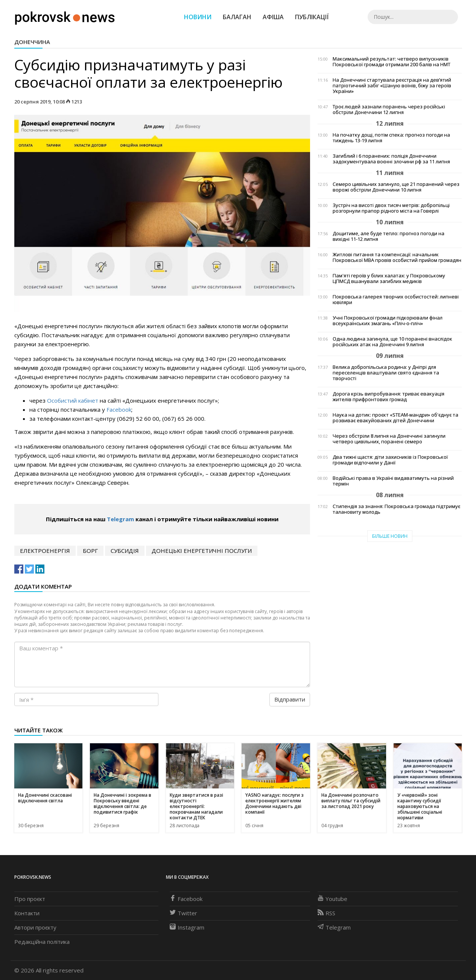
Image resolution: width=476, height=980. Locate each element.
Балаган (237, 17)
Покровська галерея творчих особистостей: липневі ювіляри (396, 300)
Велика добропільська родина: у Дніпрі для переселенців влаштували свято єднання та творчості (386, 373)
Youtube (332, 899)
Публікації (312, 17)
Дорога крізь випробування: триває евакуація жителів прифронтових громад (389, 397)
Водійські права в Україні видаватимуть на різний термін (393, 481)
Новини (198, 17)
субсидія (125, 551)
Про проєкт (30, 899)
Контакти (27, 913)
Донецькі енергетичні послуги (202, 551)
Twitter (183, 913)
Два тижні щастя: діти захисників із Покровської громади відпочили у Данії (390, 460)
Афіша (273, 17)
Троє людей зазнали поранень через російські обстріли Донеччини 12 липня (389, 110)
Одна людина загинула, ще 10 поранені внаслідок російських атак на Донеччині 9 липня (392, 342)
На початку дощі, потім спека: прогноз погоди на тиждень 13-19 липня (391, 138)
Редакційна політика (42, 942)
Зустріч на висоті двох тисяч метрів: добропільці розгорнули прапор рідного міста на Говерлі (391, 208)
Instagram (187, 927)
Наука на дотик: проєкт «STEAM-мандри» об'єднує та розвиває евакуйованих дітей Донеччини (395, 418)
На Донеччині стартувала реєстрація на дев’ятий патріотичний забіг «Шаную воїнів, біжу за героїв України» (392, 86)
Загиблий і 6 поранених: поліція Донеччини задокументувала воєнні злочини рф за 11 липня (391, 159)
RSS (326, 913)
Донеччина (32, 42)
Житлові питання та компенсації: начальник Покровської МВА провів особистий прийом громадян (397, 257)
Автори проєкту (35, 927)
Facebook (119, 409)
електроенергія (45, 551)
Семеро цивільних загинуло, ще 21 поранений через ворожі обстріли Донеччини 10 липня (396, 187)
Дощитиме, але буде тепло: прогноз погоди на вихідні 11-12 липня (389, 236)
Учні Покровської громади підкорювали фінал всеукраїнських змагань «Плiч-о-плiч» (388, 321)
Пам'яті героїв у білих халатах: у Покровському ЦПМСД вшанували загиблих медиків (389, 278)
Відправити (290, 699)
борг (90, 551)
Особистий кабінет (73, 400)
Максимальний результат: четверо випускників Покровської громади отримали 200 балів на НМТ (392, 62)
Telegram (120, 519)
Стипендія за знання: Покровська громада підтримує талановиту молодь (396, 509)
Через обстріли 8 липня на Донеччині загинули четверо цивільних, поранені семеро (389, 439)
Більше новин (390, 536)
